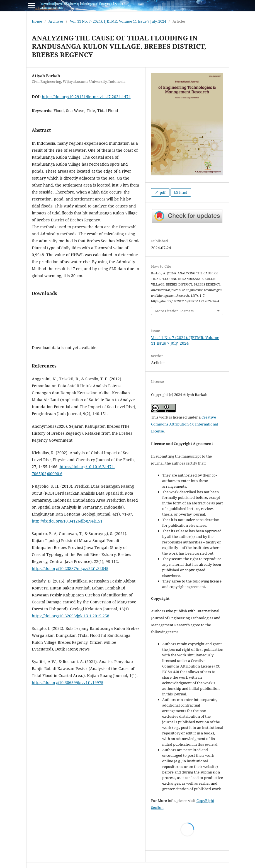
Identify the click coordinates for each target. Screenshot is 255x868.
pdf (162, 192)
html (183, 192)
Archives (56, 21)
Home (37, 21)
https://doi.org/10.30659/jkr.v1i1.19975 (68, 682)
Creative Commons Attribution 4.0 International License (184, 424)
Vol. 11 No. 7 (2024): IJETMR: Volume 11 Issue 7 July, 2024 (118, 21)
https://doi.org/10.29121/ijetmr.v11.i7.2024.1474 (86, 97)
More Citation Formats (174, 311)
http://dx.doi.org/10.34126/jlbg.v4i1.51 (67, 521)
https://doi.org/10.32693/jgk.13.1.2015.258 (71, 616)
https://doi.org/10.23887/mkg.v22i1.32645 (70, 568)
